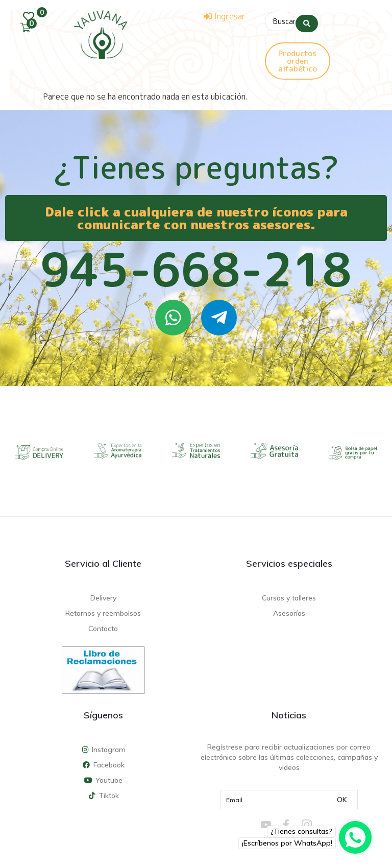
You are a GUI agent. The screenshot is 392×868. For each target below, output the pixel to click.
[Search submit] (307, 20)
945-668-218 (196, 267)
